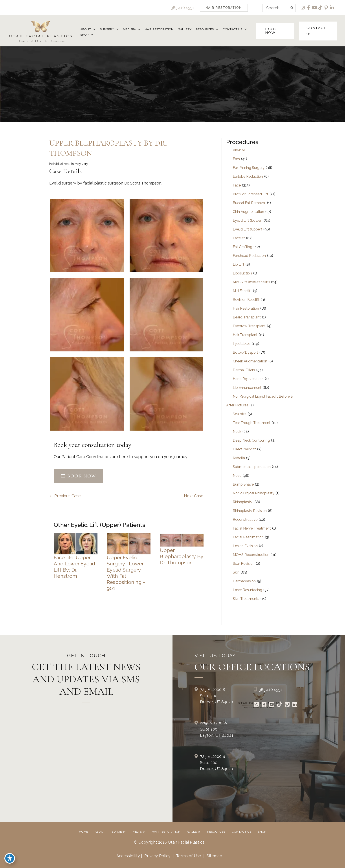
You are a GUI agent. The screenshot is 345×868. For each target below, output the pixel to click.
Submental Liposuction (252, 467)
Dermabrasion (244, 581)
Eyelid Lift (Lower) (248, 221)
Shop (262, 832)
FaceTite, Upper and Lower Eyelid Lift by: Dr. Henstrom (74, 567)
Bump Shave (243, 485)
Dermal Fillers (244, 370)
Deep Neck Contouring (251, 441)
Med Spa (139, 832)
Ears (236, 159)
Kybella (239, 458)
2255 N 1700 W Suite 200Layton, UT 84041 (217, 729)
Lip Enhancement (247, 388)
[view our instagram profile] (302, 8)
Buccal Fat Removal (249, 203)
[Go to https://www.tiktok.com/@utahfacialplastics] (280, 705)
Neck (237, 432)
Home (83, 832)
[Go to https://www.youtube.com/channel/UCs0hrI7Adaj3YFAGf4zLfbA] (272, 705)
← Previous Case (65, 496)
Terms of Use (189, 856)
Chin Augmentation (248, 212)
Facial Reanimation (248, 537)
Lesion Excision (245, 546)
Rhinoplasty (242, 502)
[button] (223, 8)
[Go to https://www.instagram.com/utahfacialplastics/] (256, 705)
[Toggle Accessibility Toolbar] (10, 858)
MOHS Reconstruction (251, 555)
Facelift (239, 238)
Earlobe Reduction (248, 177)
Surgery (119, 832)
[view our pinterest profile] (326, 8)
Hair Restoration (246, 309)
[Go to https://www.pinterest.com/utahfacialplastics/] (287, 705)
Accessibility (128, 856)
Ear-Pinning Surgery (249, 168)
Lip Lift (239, 265)
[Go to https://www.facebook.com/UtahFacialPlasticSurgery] (264, 705)
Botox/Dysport (245, 353)
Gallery (194, 832)
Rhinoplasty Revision (250, 511)
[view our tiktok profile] (320, 8)
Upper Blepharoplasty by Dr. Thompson (182, 556)
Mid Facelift (242, 291)
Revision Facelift (246, 300)
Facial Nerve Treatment (252, 529)
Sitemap (214, 856)
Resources (216, 832)
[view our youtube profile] (314, 8)
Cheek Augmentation (250, 361)
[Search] (292, 8)
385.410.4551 (182, 8)
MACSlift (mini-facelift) (251, 282)
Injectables (242, 344)
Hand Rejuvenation (248, 379)
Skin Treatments (246, 599)
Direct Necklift (244, 449)
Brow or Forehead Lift (250, 194)
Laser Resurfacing (247, 590)
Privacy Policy (157, 856)
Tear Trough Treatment (252, 423)
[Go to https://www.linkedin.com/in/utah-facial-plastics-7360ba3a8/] (295, 705)
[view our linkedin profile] (332, 8)
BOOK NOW (78, 476)
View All (239, 150)
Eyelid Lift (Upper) (247, 229)
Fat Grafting (242, 247)
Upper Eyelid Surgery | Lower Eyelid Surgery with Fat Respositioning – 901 (126, 573)
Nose (237, 476)
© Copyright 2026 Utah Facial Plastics (169, 842)
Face (237, 185)
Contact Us (241, 832)
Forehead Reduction (249, 256)
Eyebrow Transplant (249, 326)
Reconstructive (245, 520)
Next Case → (196, 496)
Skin (236, 573)
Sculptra (240, 414)
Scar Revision (244, 564)
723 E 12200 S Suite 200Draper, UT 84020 (217, 696)
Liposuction (242, 273)
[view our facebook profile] (308, 8)
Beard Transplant (247, 317)
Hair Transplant (245, 335)
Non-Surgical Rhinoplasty (254, 493)
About (100, 832)
